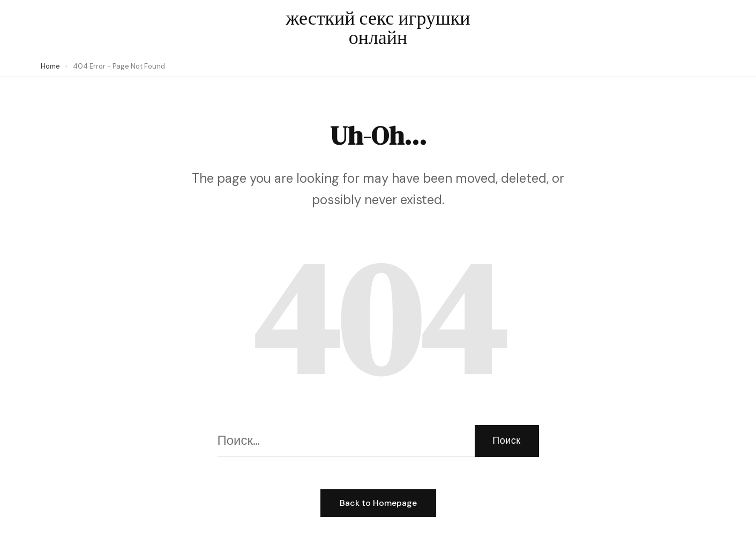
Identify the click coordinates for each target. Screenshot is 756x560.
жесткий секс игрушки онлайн (378, 28)
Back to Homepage (378, 503)
